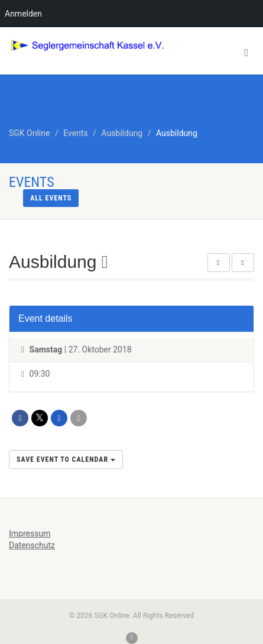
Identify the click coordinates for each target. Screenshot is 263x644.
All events (51, 198)
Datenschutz (32, 545)
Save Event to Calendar (66, 459)
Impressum (30, 533)
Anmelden (23, 14)
